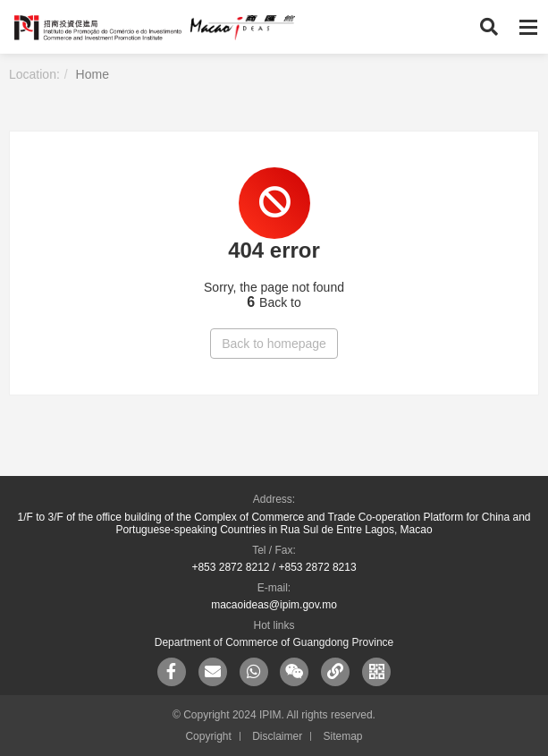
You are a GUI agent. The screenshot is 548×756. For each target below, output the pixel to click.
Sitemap (343, 736)
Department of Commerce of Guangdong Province (274, 642)
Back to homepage (274, 344)
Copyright (208, 736)
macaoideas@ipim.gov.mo (274, 605)
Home (93, 74)
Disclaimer (277, 736)
